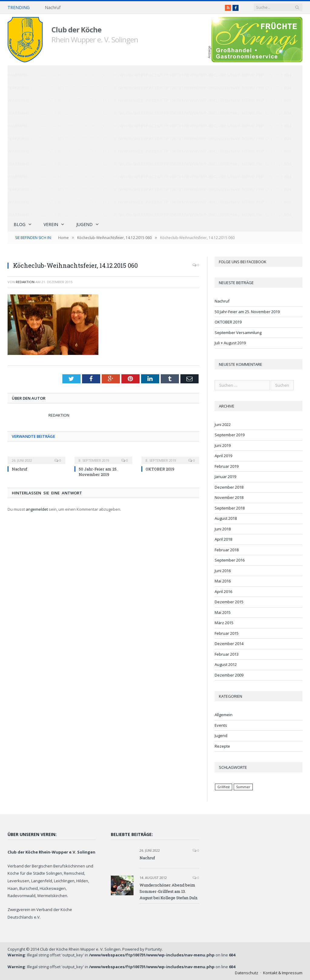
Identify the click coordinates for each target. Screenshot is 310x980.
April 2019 (223, 456)
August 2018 (226, 518)
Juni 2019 (223, 445)
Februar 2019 (227, 466)
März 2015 (224, 623)
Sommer (243, 787)
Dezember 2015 (229, 602)
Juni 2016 (223, 571)
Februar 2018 (227, 550)
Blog (20, 224)
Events (221, 725)
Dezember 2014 (229, 644)
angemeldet (37, 509)
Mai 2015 (223, 612)
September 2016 (230, 560)
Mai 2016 (223, 581)
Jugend (84, 224)
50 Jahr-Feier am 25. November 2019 (98, 472)
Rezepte (222, 746)
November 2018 (229, 497)
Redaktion (25, 282)
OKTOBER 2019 (160, 469)
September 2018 (230, 508)
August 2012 (226, 664)
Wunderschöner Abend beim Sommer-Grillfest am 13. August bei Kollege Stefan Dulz (169, 891)
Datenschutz (247, 973)
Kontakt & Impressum (283, 973)
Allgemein (224, 715)
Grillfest (224, 787)
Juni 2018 (223, 529)
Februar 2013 (227, 654)
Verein (51, 224)
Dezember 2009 (229, 675)
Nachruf (53, 8)
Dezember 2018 (229, 487)
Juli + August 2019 (230, 343)
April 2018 (223, 539)
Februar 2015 (227, 633)
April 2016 (223, 592)
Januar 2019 (225, 477)
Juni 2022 (223, 424)
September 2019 (230, 435)
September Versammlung (238, 333)
